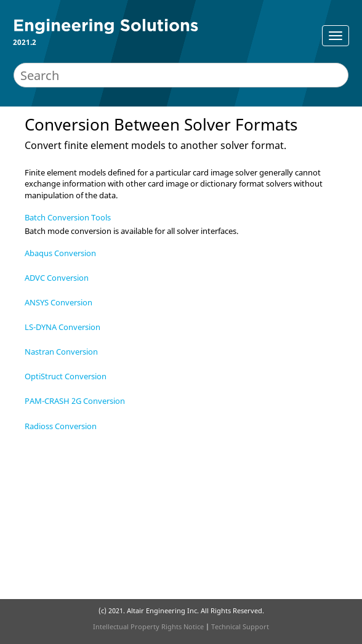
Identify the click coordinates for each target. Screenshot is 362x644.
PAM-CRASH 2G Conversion (75, 401)
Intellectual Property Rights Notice (148, 626)
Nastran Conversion (61, 352)
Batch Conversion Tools (68, 217)
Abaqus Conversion (60, 253)
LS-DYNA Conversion (62, 327)
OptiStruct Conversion (66, 376)
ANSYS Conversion (58, 302)
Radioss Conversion (61, 426)
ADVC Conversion (57, 278)
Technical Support (240, 626)
